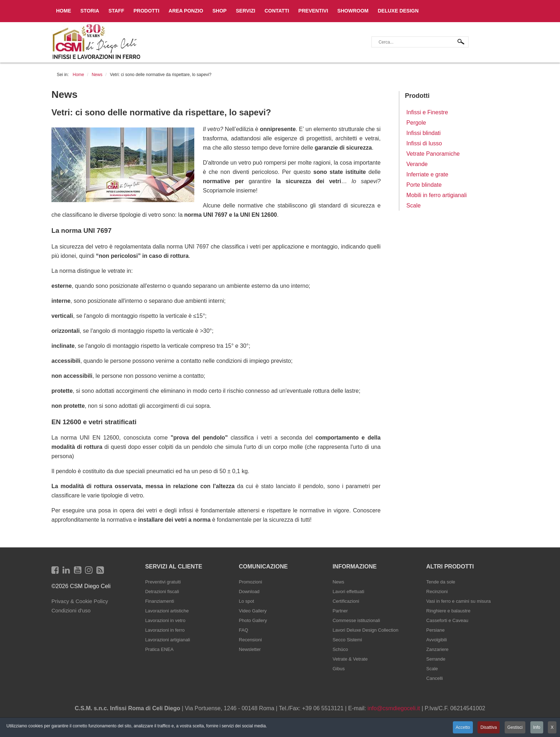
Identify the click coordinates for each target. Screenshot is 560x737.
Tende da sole (441, 582)
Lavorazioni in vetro (165, 620)
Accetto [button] (463, 727)
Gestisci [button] (515, 727)
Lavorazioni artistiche (167, 611)
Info (537, 727)
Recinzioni (437, 591)
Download (249, 591)
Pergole (416, 123)
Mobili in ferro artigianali (437, 195)
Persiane (436, 630)
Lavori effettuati (348, 591)
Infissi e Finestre (427, 112)
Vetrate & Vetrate (350, 659)
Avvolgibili (437, 640)
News (338, 582)
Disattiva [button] (489, 727)
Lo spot (247, 601)
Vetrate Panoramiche (433, 154)
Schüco (340, 649)
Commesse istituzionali (356, 620)
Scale (414, 205)
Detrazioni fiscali (162, 591)
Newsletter (250, 649)
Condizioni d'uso (71, 610)
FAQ (244, 630)
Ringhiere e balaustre (449, 611)
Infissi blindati (424, 133)
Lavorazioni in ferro (165, 630)
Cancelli (435, 678)
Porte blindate (424, 185)
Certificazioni (346, 601)
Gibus (339, 669)
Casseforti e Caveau (447, 620)
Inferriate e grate (427, 174)
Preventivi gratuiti (163, 582)
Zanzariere (437, 649)
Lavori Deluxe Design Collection (365, 630)
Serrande (436, 659)
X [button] (552, 727)
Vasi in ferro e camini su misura (459, 601)
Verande (417, 164)
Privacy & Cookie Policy (80, 601)
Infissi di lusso (424, 143)
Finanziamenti (159, 601)
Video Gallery (253, 611)
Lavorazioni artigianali (167, 640)
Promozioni (251, 582)
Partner (340, 611)
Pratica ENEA (159, 649)
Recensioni (250, 640)
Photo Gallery (253, 620)
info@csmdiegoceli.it (394, 708)
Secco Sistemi (347, 640)
